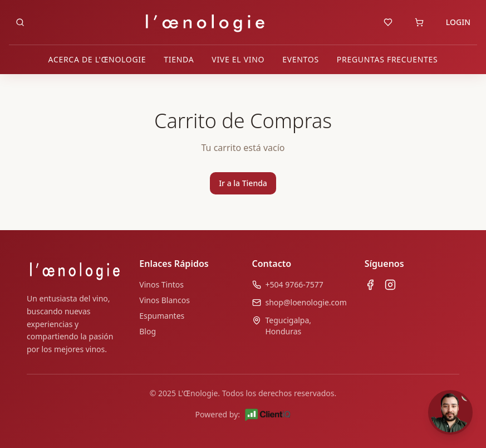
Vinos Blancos (165, 300)
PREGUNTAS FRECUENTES (387, 59)
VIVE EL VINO (238, 59)
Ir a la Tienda (243, 183)
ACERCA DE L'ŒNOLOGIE (97, 59)
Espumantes (162, 316)
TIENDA (179, 59)
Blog (148, 331)
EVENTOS (301, 59)
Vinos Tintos (161, 284)
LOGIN (458, 22)
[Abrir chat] (450, 412)
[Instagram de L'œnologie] (390, 285)
